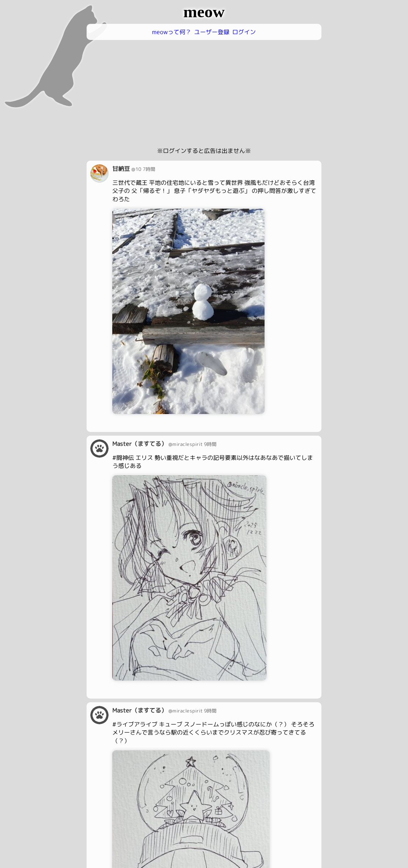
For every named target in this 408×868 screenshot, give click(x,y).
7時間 (149, 169)
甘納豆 (121, 169)
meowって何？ (172, 32)
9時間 (210, 444)
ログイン (244, 32)
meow (204, 12)
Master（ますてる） (140, 443)
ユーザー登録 (212, 32)
